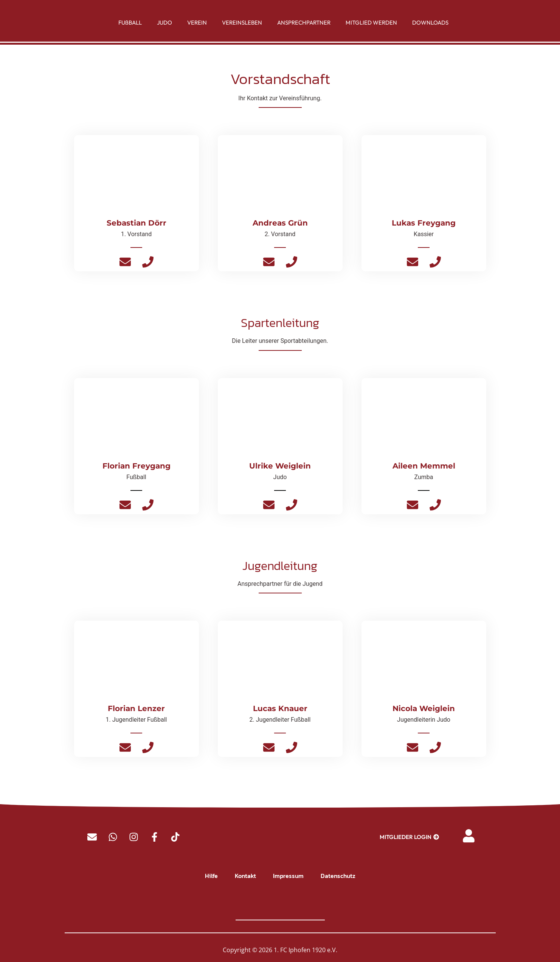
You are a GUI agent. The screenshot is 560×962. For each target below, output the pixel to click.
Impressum (288, 876)
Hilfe (211, 876)
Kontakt (245, 876)
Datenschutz (338, 876)
